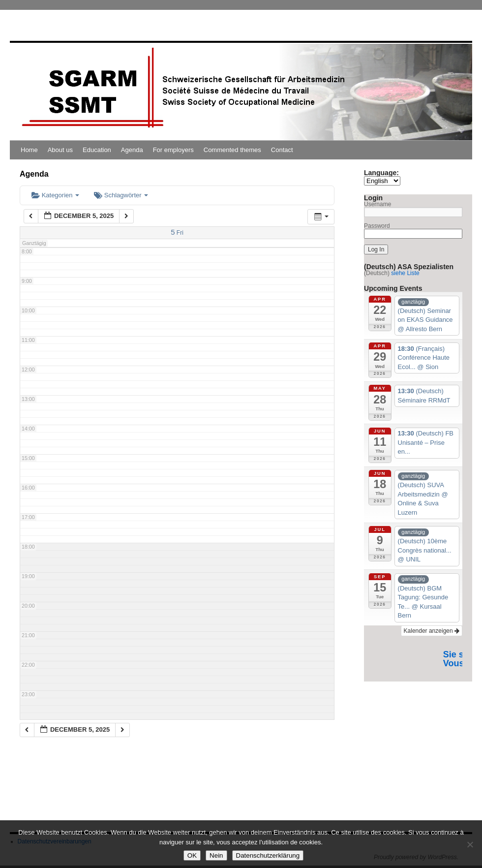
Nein (216, 855)
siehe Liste (405, 273)
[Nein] (470, 844)
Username (377, 204)
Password (377, 226)
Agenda (132, 150)
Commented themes (232, 150)
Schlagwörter (121, 195)
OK (192, 855)
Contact (282, 150)
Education (97, 150)
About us (60, 150)
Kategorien (55, 195)
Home (29, 150)
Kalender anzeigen (432, 631)
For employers (173, 150)
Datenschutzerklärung (268, 855)
